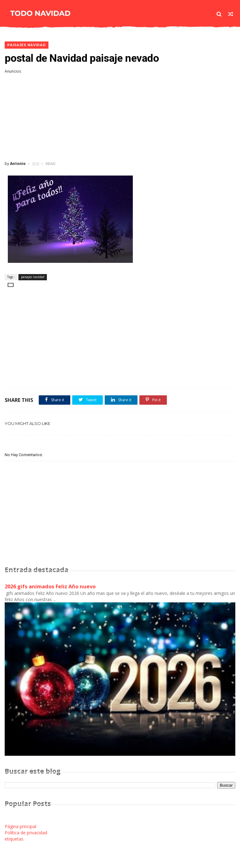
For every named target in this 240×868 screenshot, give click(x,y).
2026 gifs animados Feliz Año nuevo (50, 586)
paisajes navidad (27, 45)
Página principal (20, 826)
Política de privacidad (26, 833)
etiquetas (14, 839)
